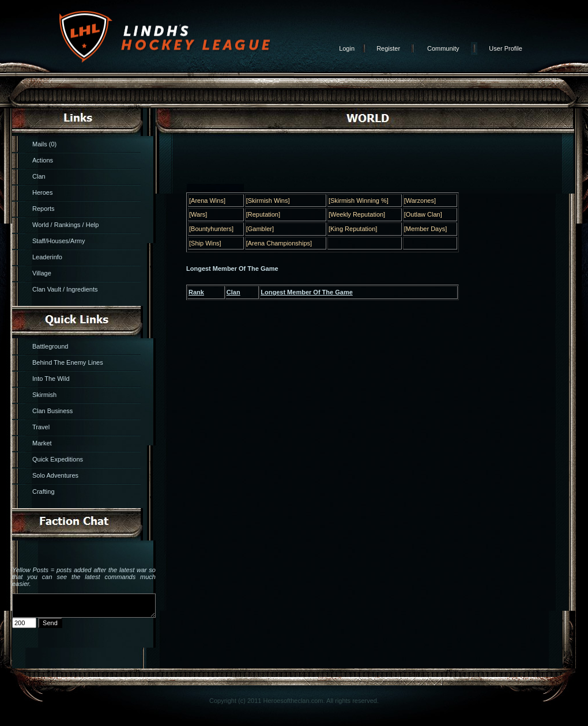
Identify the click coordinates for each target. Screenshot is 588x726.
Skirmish (44, 395)
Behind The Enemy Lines (68, 362)
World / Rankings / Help (65, 225)
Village (42, 273)
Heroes (42, 192)
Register (388, 48)
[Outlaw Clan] (423, 214)
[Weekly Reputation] (357, 214)
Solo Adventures (55, 475)
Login (347, 48)
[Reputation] (263, 214)
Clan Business (52, 411)
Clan (39, 176)
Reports (44, 209)
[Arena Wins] (207, 201)
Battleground (50, 346)
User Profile (505, 48)
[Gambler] (260, 229)
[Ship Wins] (205, 243)
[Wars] (198, 214)
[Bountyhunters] (211, 229)
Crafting (44, 491)
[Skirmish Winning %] (359, 201)
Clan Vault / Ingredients (65, 289)
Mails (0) (44, 144)
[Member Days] (426, 229)
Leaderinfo (47, 257)
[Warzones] (420, 201)
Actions (43, 160)
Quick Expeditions (58, 459)
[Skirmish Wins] (268, 201)
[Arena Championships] (279, 243)
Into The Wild (51, 379)
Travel (41, 427)
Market (42, 443)
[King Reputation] (353, 229)
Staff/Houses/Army (59, 241)
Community (443, 48)
